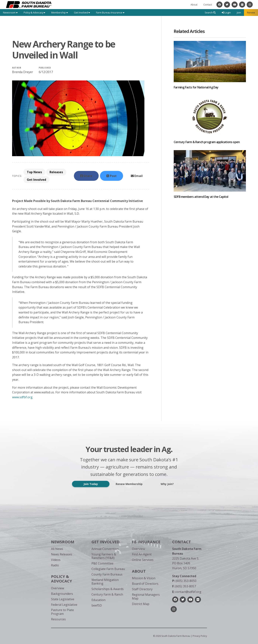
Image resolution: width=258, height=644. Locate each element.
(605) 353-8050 (184, 581)
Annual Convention (105, 549)
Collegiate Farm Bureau (108, 569)
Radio (55, 565)
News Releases (62, 554)
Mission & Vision (144, 578)
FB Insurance (146, 542)
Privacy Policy (200, 636)
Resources (58, 619)
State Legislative (63, 599)
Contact (208, 5)
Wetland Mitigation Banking (105, 582)
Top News (34, 172)
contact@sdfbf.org (187, 592)
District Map (141, 604)
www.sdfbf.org (22, 397)
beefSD (97, 605)
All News (57, 549)
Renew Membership (129, 484)
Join (239, 12)
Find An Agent (142, 554)
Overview (58, 588)
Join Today (91, 484)
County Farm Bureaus (107, 574)
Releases (56, 172)
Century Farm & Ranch (107, 594)
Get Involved (36, 180)
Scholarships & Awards (108, 589)
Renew (251, 12)
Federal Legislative (64, 605)
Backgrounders (62, 594)
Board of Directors (145, 584)
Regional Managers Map (146, 596)
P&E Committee (102, 563)
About (194, 5)
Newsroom (63, 542)
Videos (56, 560)
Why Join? (167, 484)
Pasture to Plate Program (62, 612)
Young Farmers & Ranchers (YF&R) (104, 556)
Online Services (143, 560)
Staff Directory (142, 589)
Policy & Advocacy (62, 579)
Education (98, 600)
